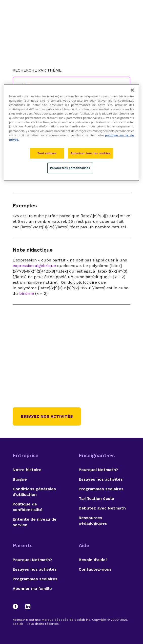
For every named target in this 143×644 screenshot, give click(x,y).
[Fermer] (132, 90)
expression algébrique (34, 266)
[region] (71, 132)
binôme (27, 293)
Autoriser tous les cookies (90, 153)
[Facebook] (18, 607)
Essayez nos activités (47, 416)
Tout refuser (47, 153)
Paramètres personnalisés (70, 168)
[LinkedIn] (28, 607)
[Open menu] (126, 16)
